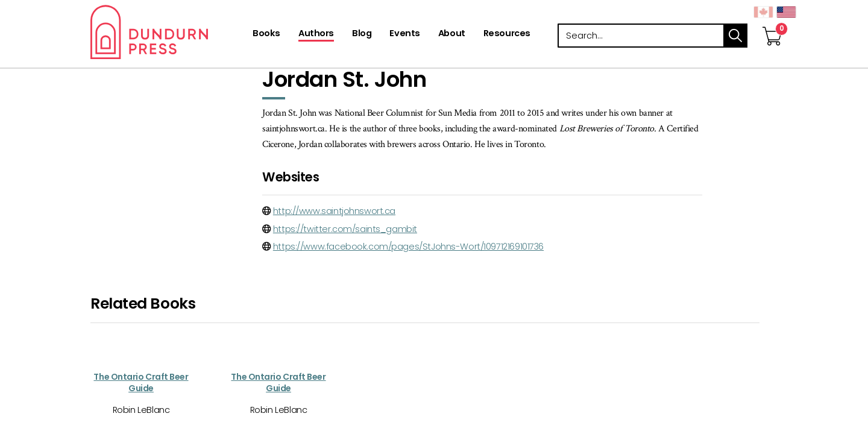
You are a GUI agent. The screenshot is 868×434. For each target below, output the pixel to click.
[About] (452, 34)
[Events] (404, 34)
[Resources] (507, 34)
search (735, 36)
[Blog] (362, 34)
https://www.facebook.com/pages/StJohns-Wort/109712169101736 (408, 247)
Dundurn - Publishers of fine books (170, 32)
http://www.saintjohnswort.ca (334, 211)
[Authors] (316, 34)
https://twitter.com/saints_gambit (345, 229)
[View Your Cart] (772, 24)
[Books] (266, 34)
